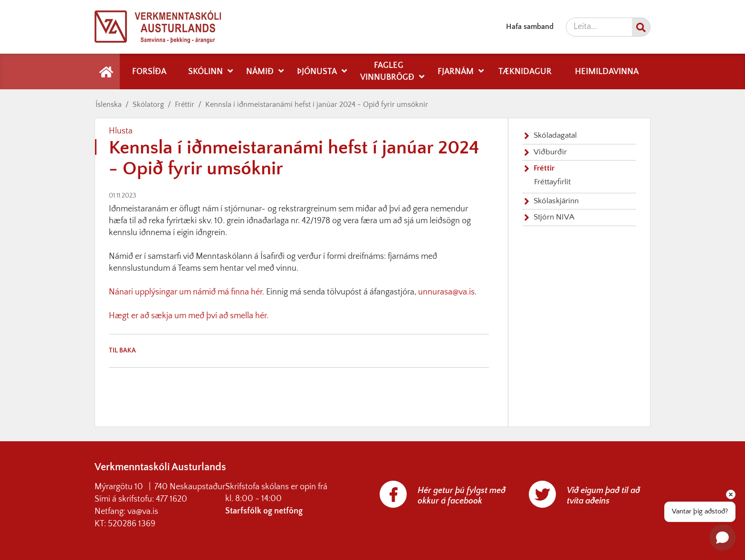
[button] (722, 537)
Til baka (122, 351)
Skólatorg (148, 104)
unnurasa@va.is (446, 292)
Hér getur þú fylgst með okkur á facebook (462, 496)
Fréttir (185, 104)
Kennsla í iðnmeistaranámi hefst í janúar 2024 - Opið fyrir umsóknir (317, 104)
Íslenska (109, 104)
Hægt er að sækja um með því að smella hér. (189, 316)
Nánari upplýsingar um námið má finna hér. (186, 292)
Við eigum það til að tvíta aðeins (603, 496)
